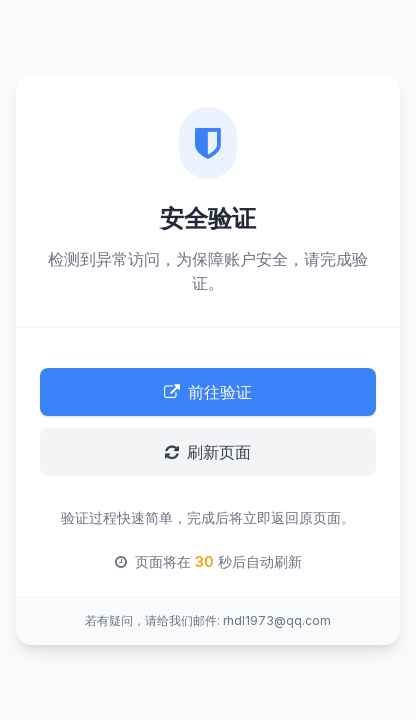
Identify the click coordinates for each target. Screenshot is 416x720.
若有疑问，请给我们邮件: (152, 620)
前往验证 (208, 392)
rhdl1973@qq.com (277, 620)
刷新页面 (208, 452)
